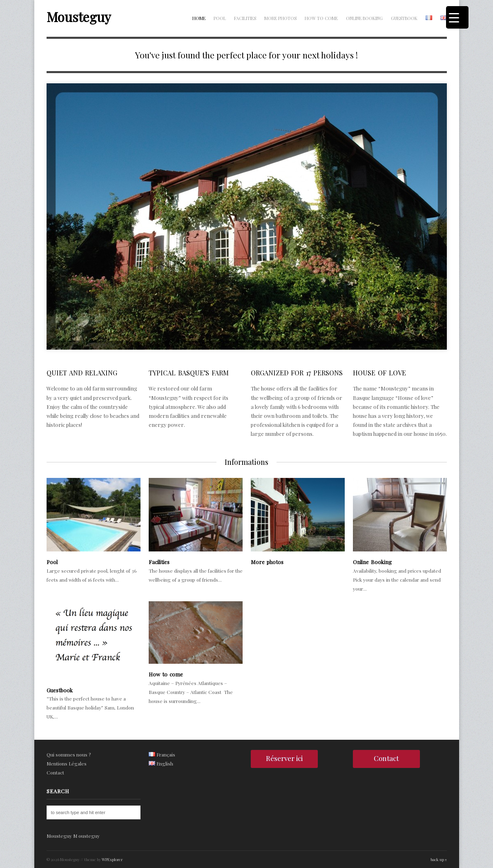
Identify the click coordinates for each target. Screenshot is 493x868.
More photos (280, 18)
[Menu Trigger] (457, 17)
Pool (220, 18)
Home (199, 18)
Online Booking (364, 18)
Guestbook (404, 18)
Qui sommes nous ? (69, 754)
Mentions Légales (67, 763)
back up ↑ (439, 859)
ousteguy (89, 836)
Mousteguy (79, 17)
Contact (55, 772)
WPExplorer (112, 859)
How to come (321, 18)
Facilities (245, 18)
